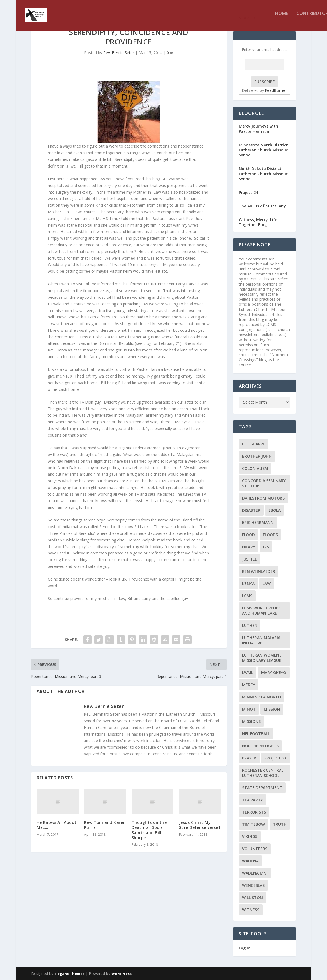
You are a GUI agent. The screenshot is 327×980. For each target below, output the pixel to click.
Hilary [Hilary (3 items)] (249, 547)
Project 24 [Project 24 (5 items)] (275, 758)
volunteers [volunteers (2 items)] (255, 849)
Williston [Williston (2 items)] (252, 897)
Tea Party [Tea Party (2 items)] (252, 800)
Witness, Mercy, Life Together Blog (258, 222)
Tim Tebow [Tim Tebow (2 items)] (253, 824)
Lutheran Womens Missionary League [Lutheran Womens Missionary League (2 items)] (262, 658)
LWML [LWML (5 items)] (248, 673)
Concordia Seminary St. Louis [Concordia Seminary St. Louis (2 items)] (264, 483)
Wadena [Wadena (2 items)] (250, 861)
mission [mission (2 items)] (272, 709)
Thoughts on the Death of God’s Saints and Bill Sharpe (149, 830)
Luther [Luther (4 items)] (250, 625)
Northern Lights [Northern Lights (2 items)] (260, 746)
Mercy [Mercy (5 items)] (249, 685)
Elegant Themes (69, 974)
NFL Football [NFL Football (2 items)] (256, 734)
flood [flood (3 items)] (248, 535)
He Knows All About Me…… (57, 825)
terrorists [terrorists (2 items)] (254, 812)
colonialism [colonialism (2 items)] (255, 468)
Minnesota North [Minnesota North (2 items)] (261, 697)
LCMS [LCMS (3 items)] (247, 596)
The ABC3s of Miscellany (262, 206)
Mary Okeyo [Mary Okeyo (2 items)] (274, 673)
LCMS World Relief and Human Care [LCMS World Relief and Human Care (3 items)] (261, 611)
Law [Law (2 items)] (267, 583)
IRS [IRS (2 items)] (266, 547)
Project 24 (248, 192)
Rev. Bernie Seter (119, 53)
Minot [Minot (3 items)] (249, 709)
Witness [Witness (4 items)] (251, 910)
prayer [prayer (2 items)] (249, 758)
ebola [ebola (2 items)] (275, 510)
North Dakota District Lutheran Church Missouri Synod (264, 174)
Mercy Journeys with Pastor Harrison (258, 129)
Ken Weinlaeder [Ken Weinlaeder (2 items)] (259, 571)
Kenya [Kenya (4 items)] (248, 583)
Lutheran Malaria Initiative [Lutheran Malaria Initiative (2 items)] (261, 640)
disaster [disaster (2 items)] (251, 510)
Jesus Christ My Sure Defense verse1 (200, 825)
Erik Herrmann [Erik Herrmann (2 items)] (258, 522)
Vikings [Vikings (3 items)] (250, 836)
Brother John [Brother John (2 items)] (257, 456)
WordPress (121, 974)
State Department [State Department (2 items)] (262, 788)
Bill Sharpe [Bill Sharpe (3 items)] (254, 444)
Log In (245, 948)
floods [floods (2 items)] (270, 535)
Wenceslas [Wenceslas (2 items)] (253, 885)
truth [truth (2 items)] (280, 824)
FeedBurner (276, 90)
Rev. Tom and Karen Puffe (105, 825)
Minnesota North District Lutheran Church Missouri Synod (264, 150)
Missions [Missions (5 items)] (251, 721)
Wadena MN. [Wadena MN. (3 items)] (255, 873)
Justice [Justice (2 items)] (250, 559)
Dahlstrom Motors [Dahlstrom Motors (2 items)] (263, 498)
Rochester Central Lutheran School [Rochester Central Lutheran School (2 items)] (263, 773)
